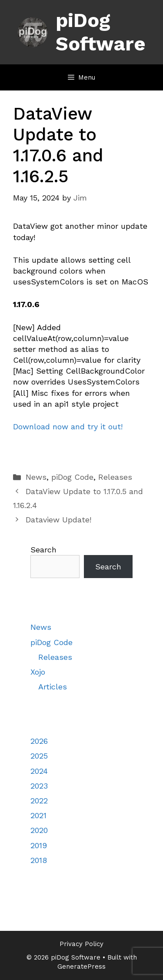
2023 (39, 786)
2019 (39, 845)
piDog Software (101, 32)
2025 (39, 756)
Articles (53, 687)
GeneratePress (81, 967)
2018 (39, 860)
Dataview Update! (58, 520)
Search (43, 550)
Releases (115, 477)
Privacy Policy (81, 944)
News (36, 477)
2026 (39, 741)
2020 (39, 830)
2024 (39, 771)
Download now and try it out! (68, 426)
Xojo (38, 672)
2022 (39, 801)
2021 (38, 815)
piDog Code (72, 477)
